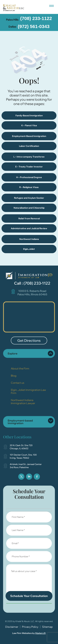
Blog (14, 376)
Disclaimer (12, 627)
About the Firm (20, 368)
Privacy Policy (30, 627)
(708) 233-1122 (36, 18)
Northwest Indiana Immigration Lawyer (23, 402)
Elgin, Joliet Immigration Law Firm (28, 391)
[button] (51, 5)
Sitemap (47, 627)
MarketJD (41, 633)
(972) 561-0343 (34, 26)
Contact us (18, 383)
